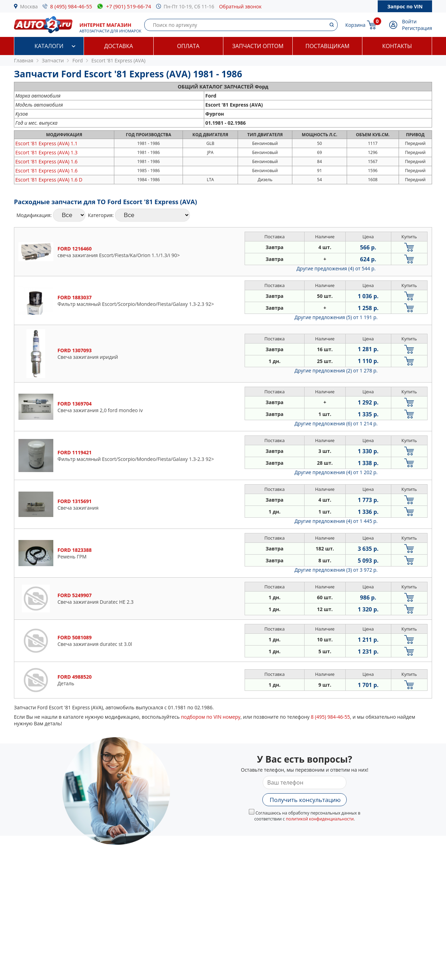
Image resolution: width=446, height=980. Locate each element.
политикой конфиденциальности (320, 819)
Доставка (119, 46)
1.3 (47, 152)
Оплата (188, 46)
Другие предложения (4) (336, 268)
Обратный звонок (240, 6)
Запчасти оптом (258, 46)
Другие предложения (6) (336, 423)
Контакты (397, 46)
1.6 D (49, 180)
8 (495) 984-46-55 (71, 6)
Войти (409, 21)
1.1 (47, 143)
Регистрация (417, 28)
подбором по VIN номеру (211, 717)
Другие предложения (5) (336, 317)
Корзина (355, 25)
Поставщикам (328, 46)
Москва (29, 6)
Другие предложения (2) (336, 371)
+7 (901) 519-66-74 (128, 6)
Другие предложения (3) (336, 570)
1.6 (47, 161)
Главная (24, 60)
